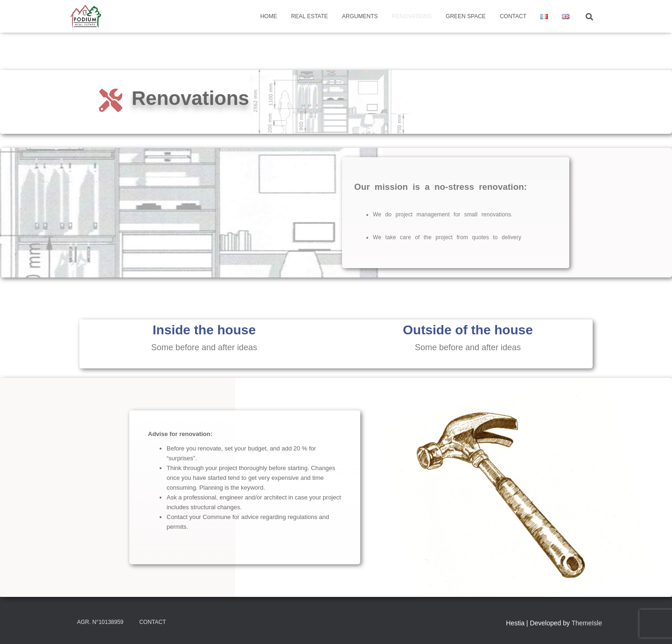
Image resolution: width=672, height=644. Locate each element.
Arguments (360, 16)
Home (269, 16)
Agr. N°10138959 (100, 622)
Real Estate (310, 16)
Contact (513, 16)
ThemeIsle (587, 623)
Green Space (466, 16)
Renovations (412, 16)
